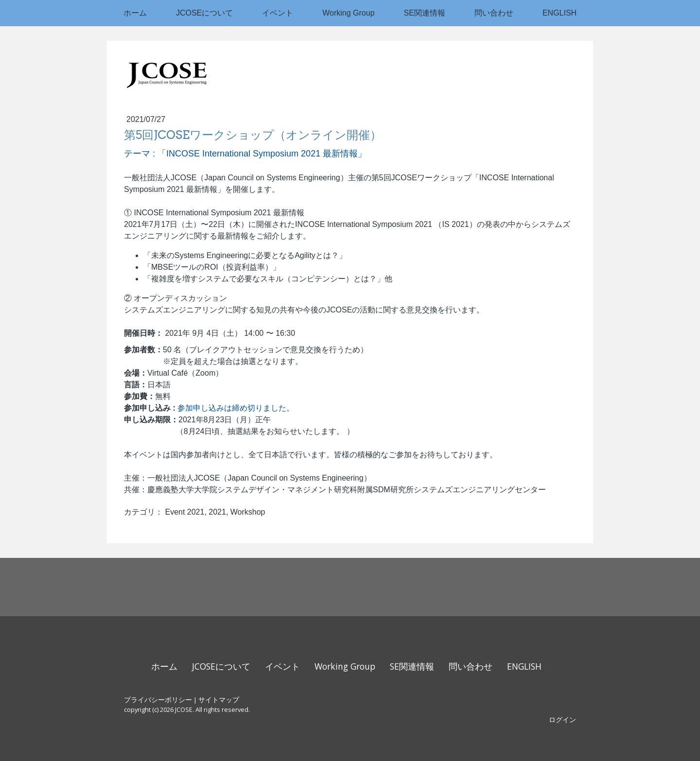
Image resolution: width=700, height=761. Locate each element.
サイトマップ (219, 700)
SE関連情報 (425, 13)
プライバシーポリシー (158, 700)
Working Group (348, 13)
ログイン (562, 719)
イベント (278, 13)
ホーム (135, 13)
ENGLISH (560, 13)
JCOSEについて (204, 13)
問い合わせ (494, 13)
